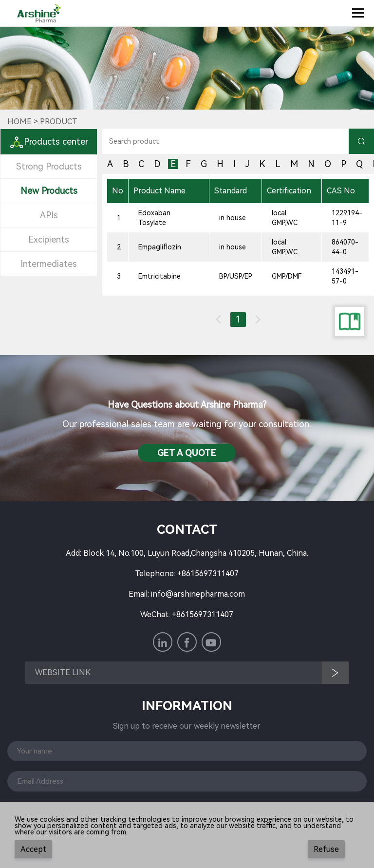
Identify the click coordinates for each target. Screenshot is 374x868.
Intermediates (49, 264)
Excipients (49, 239)
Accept (33, 849)
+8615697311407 (208, 574)
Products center (49, 142)
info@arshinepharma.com (198, 594)
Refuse (326, 849)
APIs (49, 215)
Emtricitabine (159, 276)
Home (19, 122)
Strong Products (49, 166)
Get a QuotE (187, 453)
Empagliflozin (160, 247)
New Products (49, 191)
